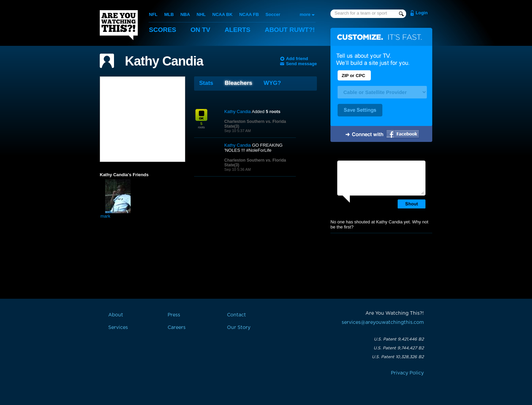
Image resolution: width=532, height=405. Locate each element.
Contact (236, 315)
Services (118, 328)
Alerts (237, 30)
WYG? (272, 83)
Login (422, 13)
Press (174, 315)
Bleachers (238, 83)
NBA (185, 14)
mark (105, 216)
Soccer (273, 14)
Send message (301, 64)
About (290, 30)
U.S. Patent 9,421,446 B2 (399, 339)
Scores (163, 30)
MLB (169, 14)
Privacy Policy (407, 373)
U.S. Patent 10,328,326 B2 (398, 357)
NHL (201, 14)
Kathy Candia (164, 61)
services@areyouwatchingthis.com (383, 323)
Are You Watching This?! (119, 25)
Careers (177, 328)
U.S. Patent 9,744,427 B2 (399, 348)
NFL (153, 14)
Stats (206, 83)
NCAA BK (222, 14)
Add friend (297, 59)
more (305, 14)
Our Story (239, 328)
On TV (201, 30)
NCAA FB (249, 14)
